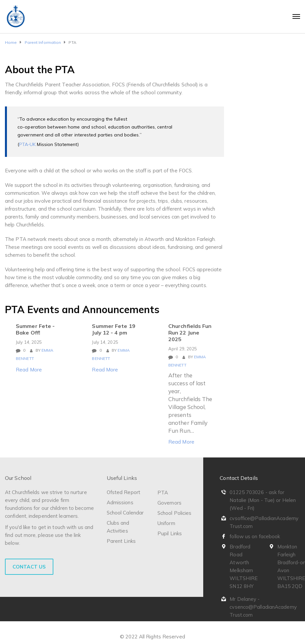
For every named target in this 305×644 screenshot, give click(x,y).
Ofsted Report (124, 492)
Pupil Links (170, 533)
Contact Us (29, 567)
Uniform (166, 523)
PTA (163, 493)
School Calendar (125, 513)
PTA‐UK (28, 144)
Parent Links (121, 541)
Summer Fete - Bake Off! (35, 329)
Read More (29, 370)
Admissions (120, 502)
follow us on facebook (255, 536)
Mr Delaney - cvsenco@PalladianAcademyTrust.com (263, 607)
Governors (169, 503)
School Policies (175, 513)
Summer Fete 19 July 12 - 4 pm (113, 329)
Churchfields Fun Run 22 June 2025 (190, 333)
